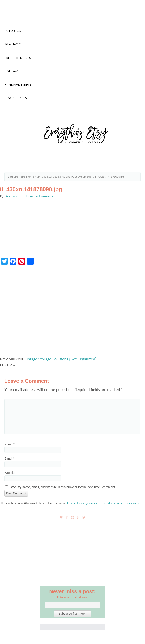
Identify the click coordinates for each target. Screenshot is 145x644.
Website (10, 473)
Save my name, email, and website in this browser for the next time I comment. (63, 487)
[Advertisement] (72, 312)
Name (9, 444)
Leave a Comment (40, 196)
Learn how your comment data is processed (104, 503)
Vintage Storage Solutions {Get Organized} (60, 359)
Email (9, 458)
